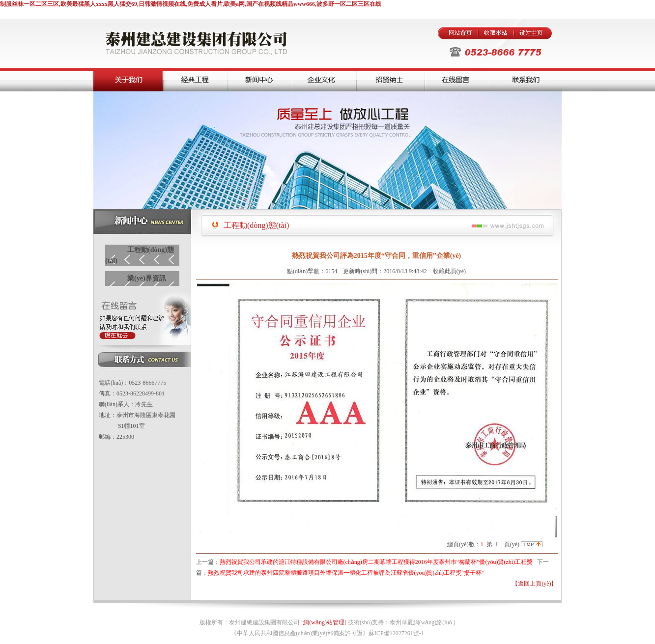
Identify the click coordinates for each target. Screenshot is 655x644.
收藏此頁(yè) (449, 271)
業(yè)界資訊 (147, 278)
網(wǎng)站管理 (324, 622)
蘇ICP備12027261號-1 (396, 633)
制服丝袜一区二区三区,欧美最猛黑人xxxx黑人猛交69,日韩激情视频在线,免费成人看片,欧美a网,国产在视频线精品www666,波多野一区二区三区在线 (191, 4)
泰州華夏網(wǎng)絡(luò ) (423, 622)
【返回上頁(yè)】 (534, 584)
